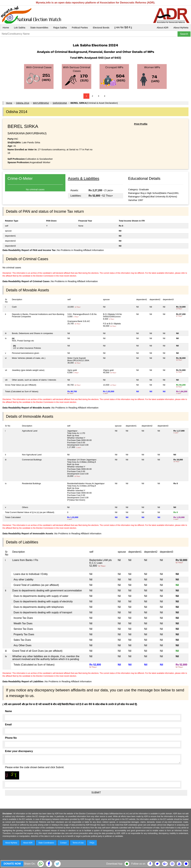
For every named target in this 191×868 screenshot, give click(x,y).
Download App (114, 864)
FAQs (92, 843)
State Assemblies (39, 28)
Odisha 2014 (23, 103)
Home (6, 28)
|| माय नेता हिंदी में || (123, 28)
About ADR (163, 28)
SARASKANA (60, 103)
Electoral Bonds (101, 28)
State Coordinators (46, 843)
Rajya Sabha (60, 28)
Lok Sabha (20, 28)
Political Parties (80, 28)
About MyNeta (181, 28)
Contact (63, 843)
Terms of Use (78, 843)
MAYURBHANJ (41, 103)
